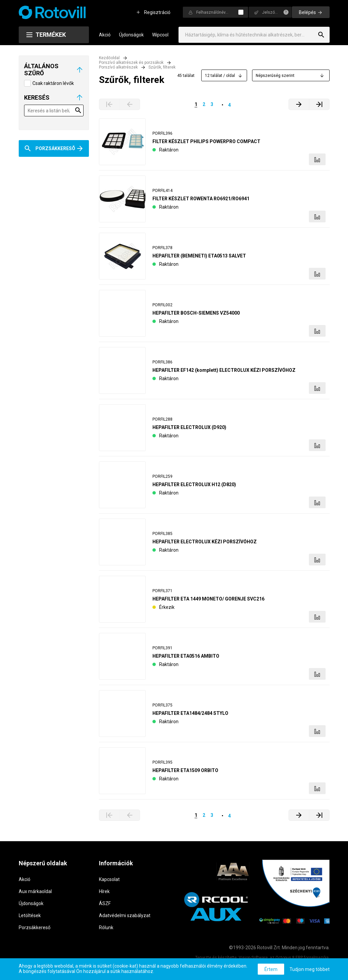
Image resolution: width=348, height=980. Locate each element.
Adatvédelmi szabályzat (125, 915)
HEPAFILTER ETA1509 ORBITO (185, 770)
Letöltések (30, 915)
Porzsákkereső (35, 928)
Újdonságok (131, 35)
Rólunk (106, 928)
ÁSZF (105, 903)
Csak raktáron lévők (53, 83)
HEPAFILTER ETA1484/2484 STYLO (190, 713)
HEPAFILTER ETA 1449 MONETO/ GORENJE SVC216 (208, 599)
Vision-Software (253, 958)
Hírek (104, 891)
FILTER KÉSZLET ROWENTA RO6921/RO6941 (201, 199)
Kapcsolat (109, 879)
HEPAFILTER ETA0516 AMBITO (186, 656)
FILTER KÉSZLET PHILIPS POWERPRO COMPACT (206, 141)
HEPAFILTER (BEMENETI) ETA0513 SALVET (199, 256)
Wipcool (160, 35)
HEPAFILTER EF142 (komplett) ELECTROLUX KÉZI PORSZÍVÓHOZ (224, 370)
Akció (105, 35)
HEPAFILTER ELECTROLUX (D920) (189, 427)
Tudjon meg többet (310, 969)
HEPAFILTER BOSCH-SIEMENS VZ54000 (196, 313)
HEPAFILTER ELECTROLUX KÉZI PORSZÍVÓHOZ (205, 542)
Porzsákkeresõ (55, 148)
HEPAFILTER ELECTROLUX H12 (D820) (194, 484)
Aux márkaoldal (35, 891)
